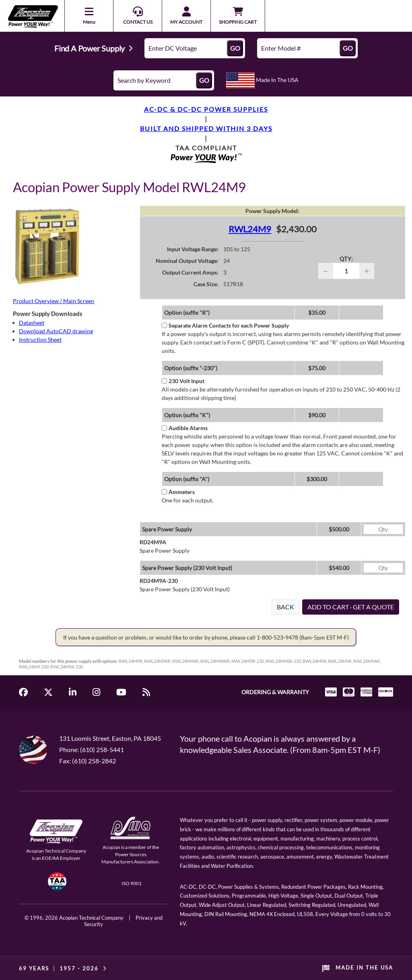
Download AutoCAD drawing (56, 331)
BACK (285, 607)
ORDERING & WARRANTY (275, 692)
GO (235, 48)
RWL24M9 (250, 229)
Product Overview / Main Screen (54, 301)
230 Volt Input (183, 381)
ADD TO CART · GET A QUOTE (351, 607)
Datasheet (32, 323)
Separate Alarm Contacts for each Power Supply (225, 325)
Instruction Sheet (40, 339)
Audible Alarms (185, 428)
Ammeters (178, 492)
